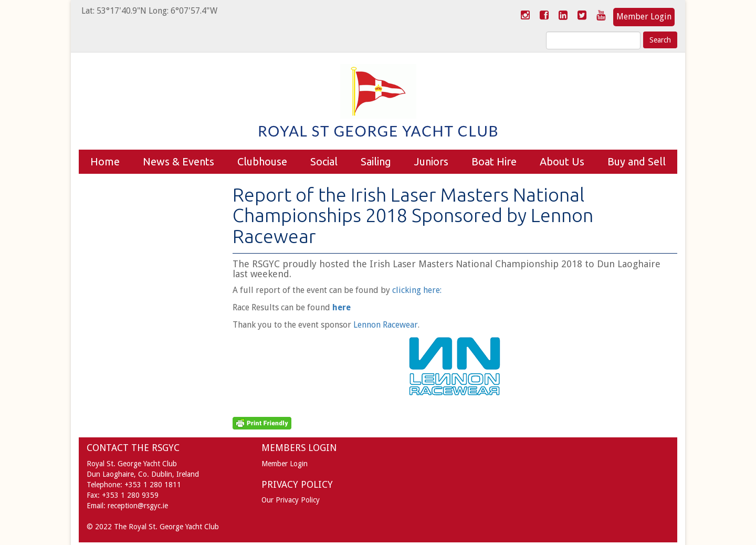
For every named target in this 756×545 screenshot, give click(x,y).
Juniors (431, 161)
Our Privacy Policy (291, 500)
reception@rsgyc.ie (138, 506)
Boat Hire (494, 161)
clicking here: (417, 290)
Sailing (376, 161)
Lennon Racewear (386, 325)
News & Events (178, 161)
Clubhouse (262, 161)
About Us (562, 161)
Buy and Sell (637, 161)
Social (324, 161)
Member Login (644, 17)
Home (105, 161)
